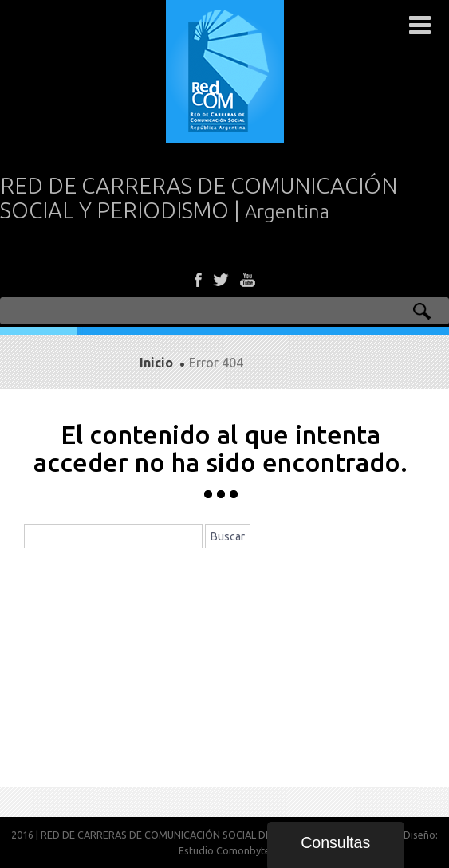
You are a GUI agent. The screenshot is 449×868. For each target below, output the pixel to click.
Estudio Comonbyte (224, 850)
